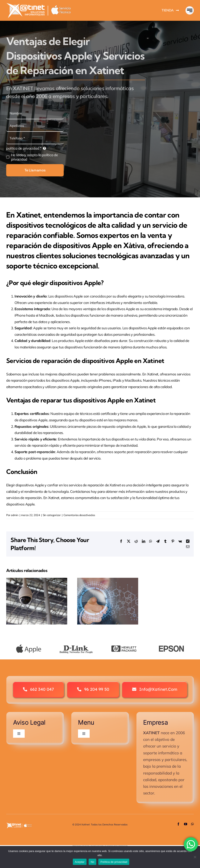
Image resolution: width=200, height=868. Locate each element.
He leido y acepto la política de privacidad (34, 157)
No (92, 862)
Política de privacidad (114, 862)
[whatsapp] (192, 824)
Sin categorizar (52, 515)
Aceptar (80, 862)
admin (15, 515)
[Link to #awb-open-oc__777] (190, 10)
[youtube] (186, 824)
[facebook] (178, 824)
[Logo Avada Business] (43, 4)
